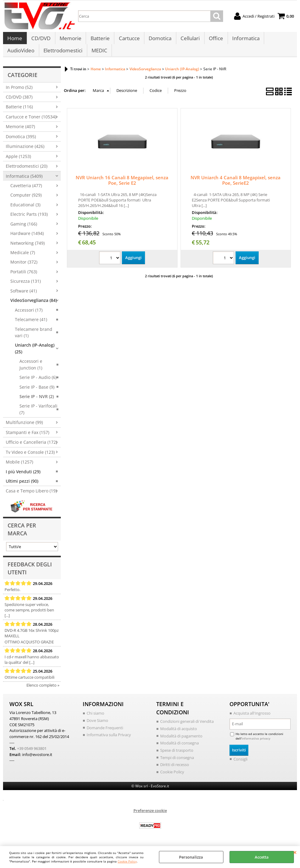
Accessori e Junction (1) (31, 371)
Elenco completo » (43, 691)
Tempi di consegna (177, 763)
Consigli (240, 765)
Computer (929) (26, 201)
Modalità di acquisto (179, 735)
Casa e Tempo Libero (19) (31, 497)
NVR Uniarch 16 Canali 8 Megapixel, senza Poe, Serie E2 (122, 186)
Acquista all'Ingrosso (252, 719)
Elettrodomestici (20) (27, 172)
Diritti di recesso (175, 771)
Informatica (244, 40)
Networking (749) (28, 249)
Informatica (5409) (24, 182)
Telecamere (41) (31, 326)
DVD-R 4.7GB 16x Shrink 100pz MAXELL (32, 639)
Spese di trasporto (177, 756)
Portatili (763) (24, 278)
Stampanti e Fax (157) (28, 438)
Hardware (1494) (27, 240)
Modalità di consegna (179, 749)
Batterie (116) (19, 113)
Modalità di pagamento (181, 742)
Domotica (159, 40)
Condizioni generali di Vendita (187, 728)
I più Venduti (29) (23, 478)
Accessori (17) (29, 316)
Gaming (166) (24, 230)
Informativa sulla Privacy (109, 741)
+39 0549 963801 (32, 754)
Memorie (70, 40)
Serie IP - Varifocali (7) (38, 415)
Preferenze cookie (150, 817)
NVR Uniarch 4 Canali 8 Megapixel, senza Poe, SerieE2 (236, 186)
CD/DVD (41, 40)
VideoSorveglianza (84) (34, 307)
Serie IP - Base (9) (37, 393)
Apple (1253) (18, 162)
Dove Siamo (97, 726)
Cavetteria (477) (26, 192)
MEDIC (99, 55)
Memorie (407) (20, 133)
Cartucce (128, 40)
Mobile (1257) (19, 468)
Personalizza (191, 857)
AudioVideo (21, 55)
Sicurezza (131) (26, 287)
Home (15, 40)
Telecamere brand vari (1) (34, 338)
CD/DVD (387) (19, 103)
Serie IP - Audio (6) (38, 384)
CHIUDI (295, 852)
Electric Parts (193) (29, 220)
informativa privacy (256, 744)
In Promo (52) (19, 93)
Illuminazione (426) (25, 153)
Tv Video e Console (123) (30, 458)
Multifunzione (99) (24, 429)
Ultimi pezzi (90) (22, 487)
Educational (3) (25, 211)
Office (214, 40)
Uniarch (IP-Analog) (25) (35, 355)
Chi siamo (95, 719)
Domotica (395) (21, 143)
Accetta (262, 857)
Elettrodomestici (63, 55)
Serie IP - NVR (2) (37, 402)
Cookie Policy (127, 861)
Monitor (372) (24, 268)
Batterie (99, 40)
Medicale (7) (23, 259)
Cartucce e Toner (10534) (31, 123)
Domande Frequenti (105, 734)
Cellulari (189, 40)
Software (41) (24, 297)
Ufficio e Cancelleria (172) (31, 448)
